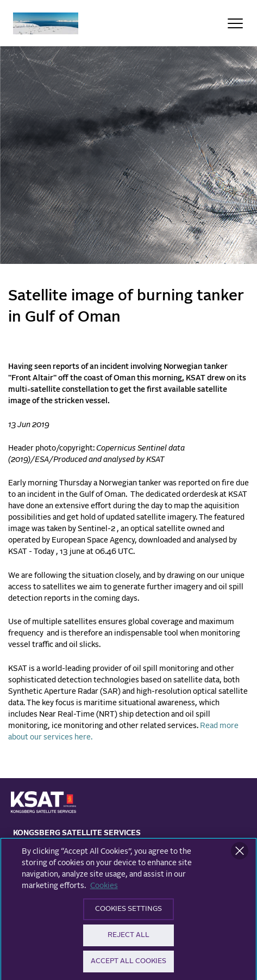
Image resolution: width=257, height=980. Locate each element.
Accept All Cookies (128, 964)
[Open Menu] (235, 23)
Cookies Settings (128, 912)
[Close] (240, 854)
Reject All (128, 938)
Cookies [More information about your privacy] (104, 889)
